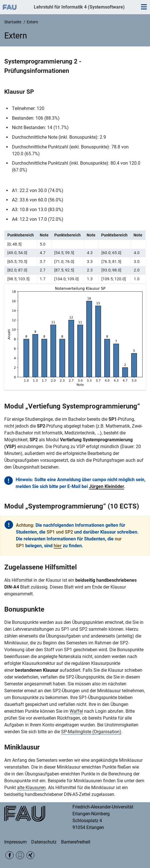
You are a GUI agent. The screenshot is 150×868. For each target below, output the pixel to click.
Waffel (76, 711)
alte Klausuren (31, 788)
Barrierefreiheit (76, 842)
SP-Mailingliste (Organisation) (91, 732)
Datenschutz (44, 842)
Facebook (10, 855)
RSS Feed (20, 855)
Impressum (15, 842)
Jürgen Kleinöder (107, 486)
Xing (31, 855)
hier (58, 546)
